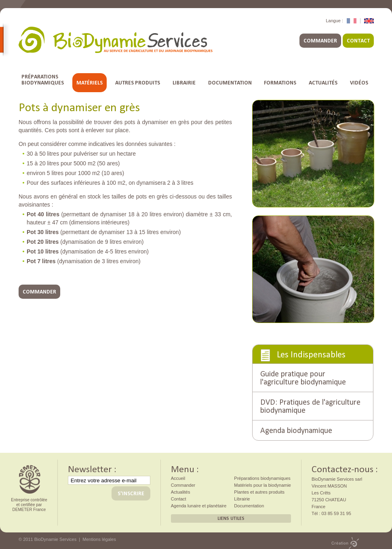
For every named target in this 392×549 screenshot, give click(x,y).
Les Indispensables (311, 354)
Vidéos (359, 83)
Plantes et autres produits (259, 492)
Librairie (184, 83)
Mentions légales (99, 539)
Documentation (230, 83)
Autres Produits (138, 83)
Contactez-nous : (345, 468)
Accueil (178, 478)
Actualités (323, 83)
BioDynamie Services (116, 40)
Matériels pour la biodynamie (262, 485)
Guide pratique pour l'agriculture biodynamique (303, 377)
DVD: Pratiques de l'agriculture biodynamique (310, 405)
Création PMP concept (345, 543)
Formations (280, 83)
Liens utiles (231, 518)
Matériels (90, 83)
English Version (369, 21)
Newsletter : (92, 468)
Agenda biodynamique (296, 430)
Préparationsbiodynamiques (43, 80)
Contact (358, 41)
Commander (320, 41)
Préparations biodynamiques (262, 478)
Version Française (352, 21)
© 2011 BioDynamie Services (47, 539)
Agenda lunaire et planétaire (199, 506)
